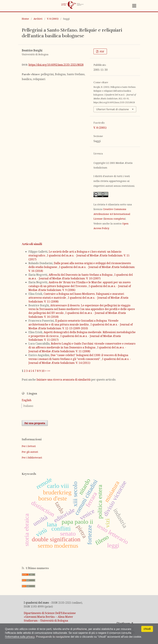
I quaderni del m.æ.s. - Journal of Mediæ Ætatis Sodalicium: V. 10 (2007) (81, 277)
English (27, 400)
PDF (102, 51)
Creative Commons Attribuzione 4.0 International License (112, 214)
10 (43, 371)
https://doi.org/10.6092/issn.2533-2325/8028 (56, 65)
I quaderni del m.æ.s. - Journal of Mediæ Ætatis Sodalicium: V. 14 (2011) (80, 361)
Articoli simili (32, 244)
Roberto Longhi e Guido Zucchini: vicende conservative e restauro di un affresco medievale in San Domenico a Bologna (82, 345)
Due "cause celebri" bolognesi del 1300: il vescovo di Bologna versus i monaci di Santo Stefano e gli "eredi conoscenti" (78, 357)
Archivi (38, 19)
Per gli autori (30, 452)
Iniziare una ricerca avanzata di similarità (64, 380)
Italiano (28, 406)
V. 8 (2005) (53, 19)
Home (25, 19)
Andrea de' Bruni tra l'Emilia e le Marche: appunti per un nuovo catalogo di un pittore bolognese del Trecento (80, 284)
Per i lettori (29, 446)
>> (49, 371)
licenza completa (114, 219)
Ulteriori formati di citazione (112, 109)
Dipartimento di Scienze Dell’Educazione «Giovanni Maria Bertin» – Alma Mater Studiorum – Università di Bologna (50, 617)
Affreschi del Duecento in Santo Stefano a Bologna (81, 275)
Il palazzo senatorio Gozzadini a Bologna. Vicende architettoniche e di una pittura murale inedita (73, 323)
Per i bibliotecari (32, 457)
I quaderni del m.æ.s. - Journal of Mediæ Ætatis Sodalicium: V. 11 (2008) (77, 349)
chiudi (147, 629)
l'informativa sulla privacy (20, 637)
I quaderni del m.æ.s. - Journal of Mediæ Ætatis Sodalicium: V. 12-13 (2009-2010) (81, 326)
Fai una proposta (35, 423)
